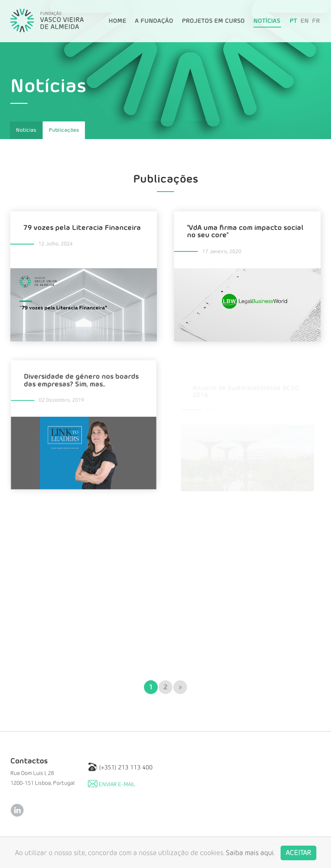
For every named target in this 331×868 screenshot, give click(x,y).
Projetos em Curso (213, 21)
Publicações (64, 130)
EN (304, 21)
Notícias (267, 21)
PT (293, 21)
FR (316, 21)
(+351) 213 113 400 (120, 767)
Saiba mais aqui (250, 859)
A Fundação (154, 21)
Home (117, 21)
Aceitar (298, 859)
